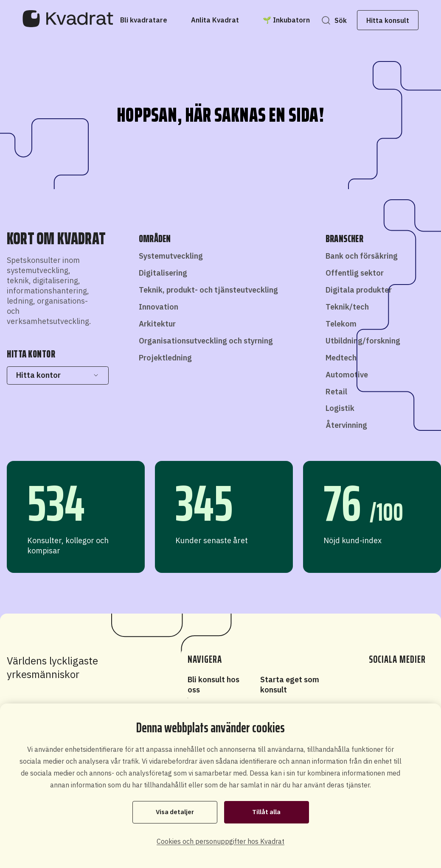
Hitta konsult (383, 20)
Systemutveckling (171, 256)
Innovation (159, 307)
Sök (336, 20)
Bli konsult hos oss (213, 685)
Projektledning (165, 358)
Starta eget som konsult (290, 685)
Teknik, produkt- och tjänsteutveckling (208, 290)
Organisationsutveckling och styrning (206, 341)
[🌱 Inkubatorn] (291, 20)
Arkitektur (157, 324)
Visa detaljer (175, 812)
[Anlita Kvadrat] (220, 20)
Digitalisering (163, 273)
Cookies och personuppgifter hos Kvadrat (220, 841)
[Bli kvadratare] (148, 20)
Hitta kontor (58, 375)
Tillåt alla (266, 812)
